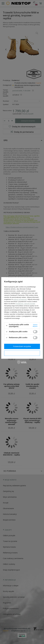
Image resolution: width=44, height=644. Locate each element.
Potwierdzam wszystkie (22, 346)
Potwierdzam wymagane (22, 353)
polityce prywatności (20, 299)
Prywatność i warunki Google (25, 304)
